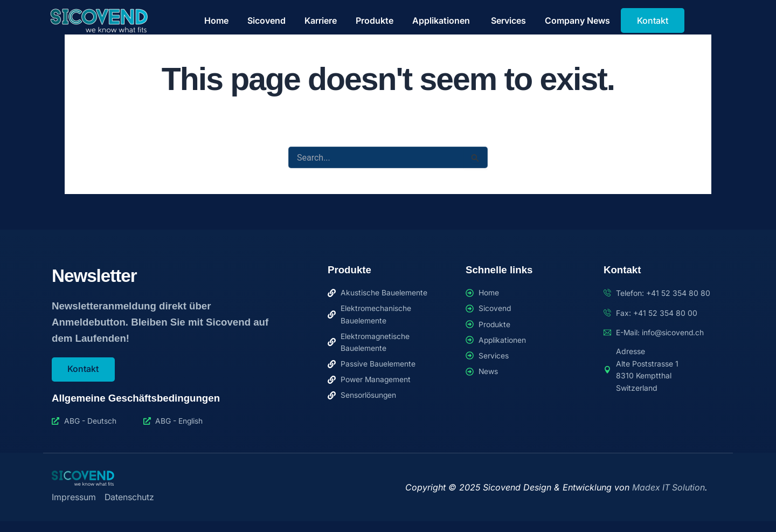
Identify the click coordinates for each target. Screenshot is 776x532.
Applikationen (442, 20)
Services (508, 20)
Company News (577, 20)
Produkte (375, 20)
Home (216, 20)
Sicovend (266, 20)
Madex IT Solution (668, 487)
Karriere (321, 20)
